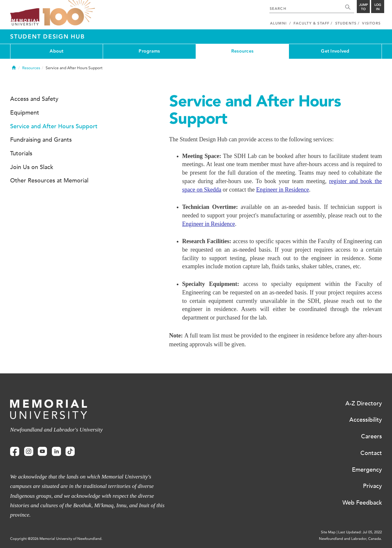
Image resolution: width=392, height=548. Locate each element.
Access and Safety (34, 99)
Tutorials (21, 153)
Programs (149, 51)
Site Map (328, 532)
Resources (242, 51)
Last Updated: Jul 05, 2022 (360, 532)
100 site (69, 13)
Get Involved (335, 51)
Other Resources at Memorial (49, 180)
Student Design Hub (48, 37)
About (56, 51)
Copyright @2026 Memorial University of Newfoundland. (56, 539)
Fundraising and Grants (41, 140)
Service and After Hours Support (54, 126)
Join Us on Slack (32, 167)
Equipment (25, 113)
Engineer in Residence (282, 190)
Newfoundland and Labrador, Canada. (350, 539)
